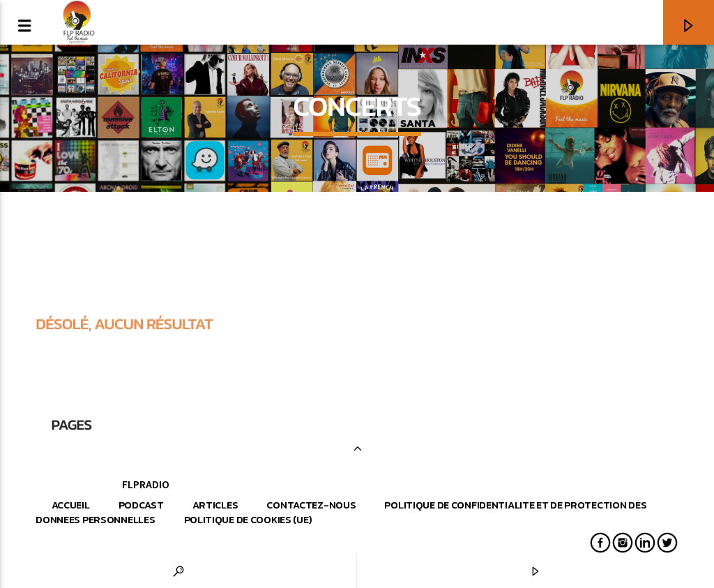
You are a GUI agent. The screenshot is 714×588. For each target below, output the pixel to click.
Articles (215, 505)
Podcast (141, 505)
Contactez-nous (311, 505)
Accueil (71, 505)
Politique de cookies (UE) (248, 520)
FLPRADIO (146, 484)
